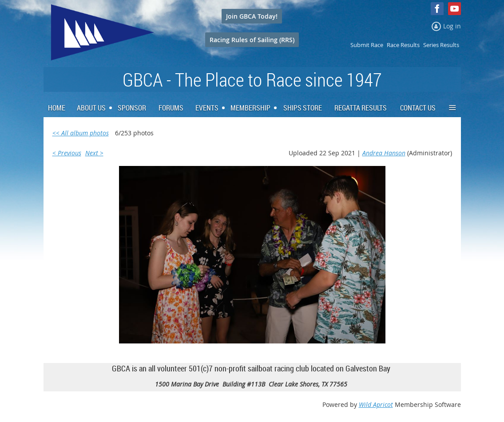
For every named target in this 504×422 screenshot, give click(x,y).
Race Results (403, 45)
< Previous (67, 153)
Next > (94, 153)
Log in (452, 26)
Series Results (441, 45)
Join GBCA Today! (252, 16)
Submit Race (367, 45)
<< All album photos (81, 133)
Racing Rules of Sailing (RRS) (252, 40)
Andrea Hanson (384, 153)
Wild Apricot (376, 404)
